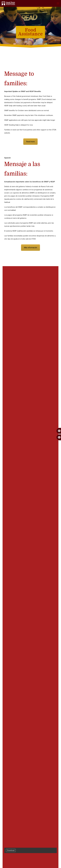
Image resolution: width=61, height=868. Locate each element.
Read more (30, 142)
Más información (30, 248)
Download (11, 850)
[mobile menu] (58, 3)
